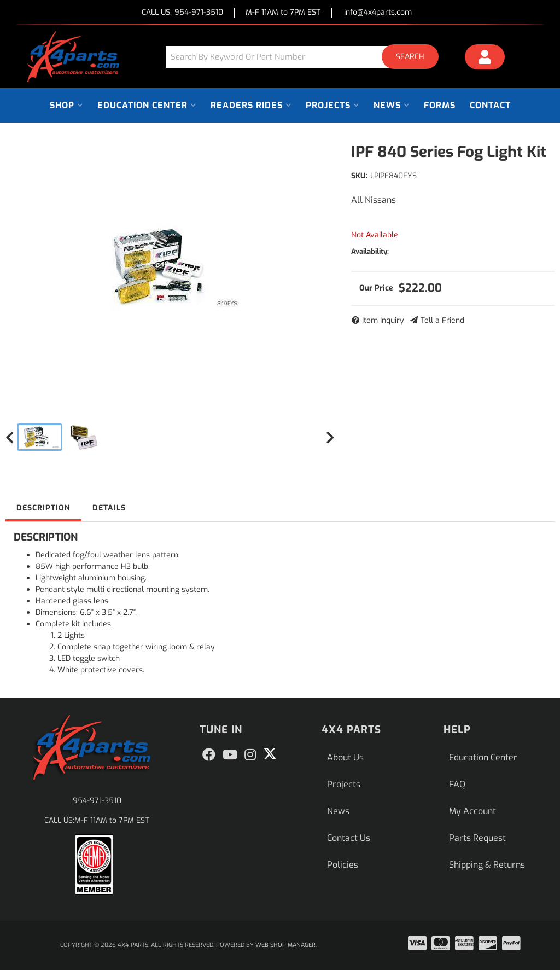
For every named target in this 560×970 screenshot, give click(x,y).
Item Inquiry (383, 320)
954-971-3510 (97, 801)
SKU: (359, 176)
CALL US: (182, 13)
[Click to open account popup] (485, 59)
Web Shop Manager (285, 945)
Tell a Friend (442, 320)
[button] (306, 57)
